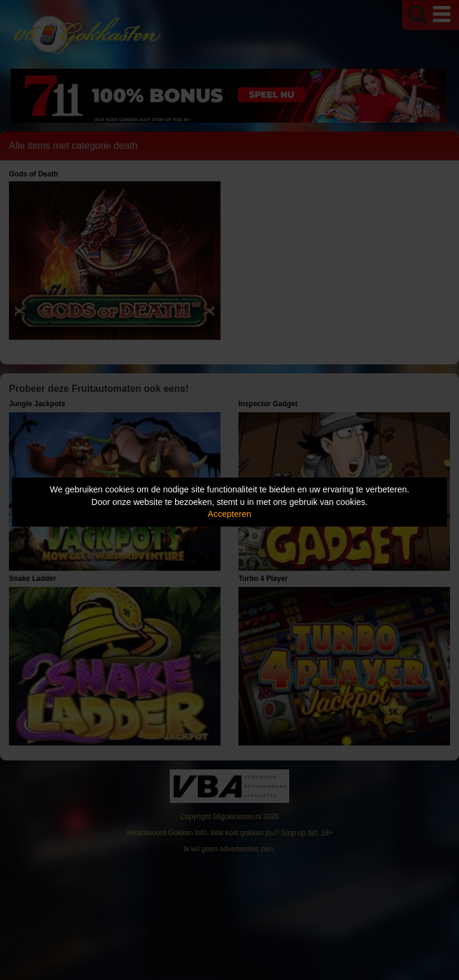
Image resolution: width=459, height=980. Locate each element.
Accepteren (230, 514)
